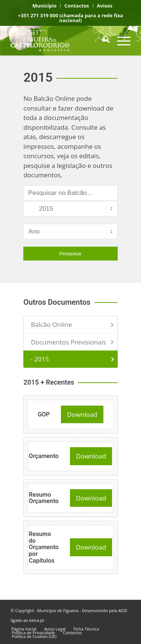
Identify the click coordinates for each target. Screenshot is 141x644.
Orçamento (44, 456)
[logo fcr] (58, 40)
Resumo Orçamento (44, 498)
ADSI (123, 610)
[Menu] (120, 40)
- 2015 (40, 359)
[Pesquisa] (102, 40)
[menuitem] (45, 6)
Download (82, 414)
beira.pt (37, 620)
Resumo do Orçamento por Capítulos (44, 547)
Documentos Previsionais (68, 342)
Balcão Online (51, 324)
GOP (44, 414)
